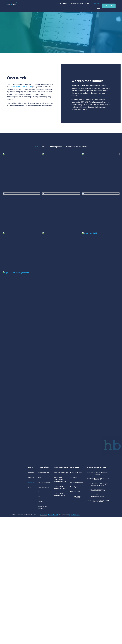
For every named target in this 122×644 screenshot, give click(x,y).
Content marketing (44, 600)
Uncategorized (56, 147)
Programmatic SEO (44, 614)
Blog (99, 8)
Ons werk (97, 3)
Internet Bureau (61, 595)
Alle (36, 147)
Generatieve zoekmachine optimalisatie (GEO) (60, 607)
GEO (39, 605)
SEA (39, 619)
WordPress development (80, 3)
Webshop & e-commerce (43, 634)
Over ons (31, 600)
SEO (44, 147)
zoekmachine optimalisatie (20, 87)
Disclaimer (44, 642)
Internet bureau (61, 3)
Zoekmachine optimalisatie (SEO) (60, 621)
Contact (31, 605)
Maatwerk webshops (61, 600)
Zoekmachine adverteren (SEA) (60, 615)
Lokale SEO (41, 629)
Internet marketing (44, 609)
